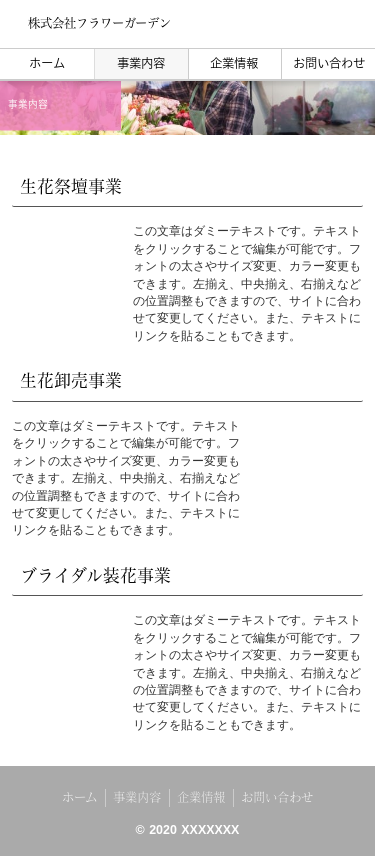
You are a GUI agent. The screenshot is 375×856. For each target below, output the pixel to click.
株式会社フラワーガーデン (99, 23)
